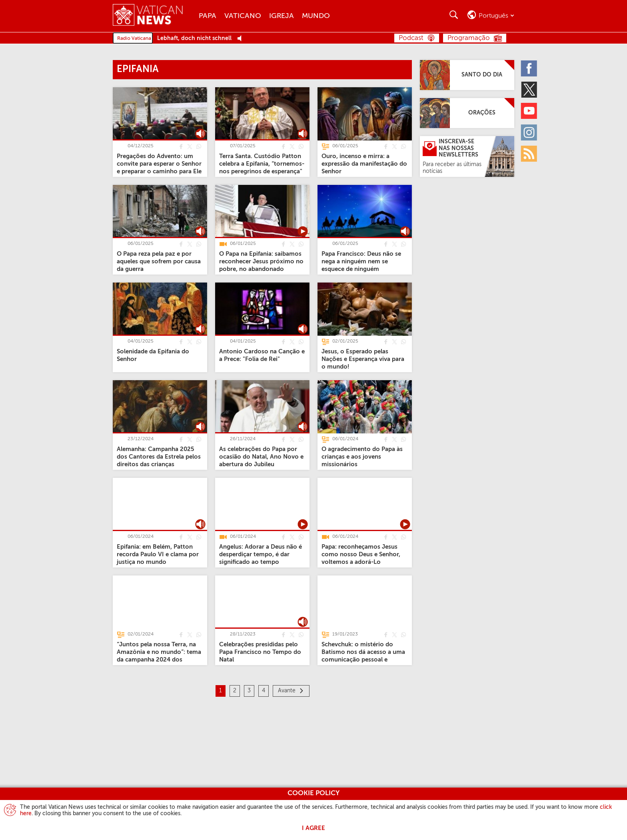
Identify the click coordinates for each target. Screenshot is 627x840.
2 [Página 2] (235, 691)
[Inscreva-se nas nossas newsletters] (467, 156)
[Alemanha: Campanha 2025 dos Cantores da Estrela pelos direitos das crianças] (159, 456)
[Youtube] (529, 111)
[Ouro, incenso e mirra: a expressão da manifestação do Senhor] (364, 163)
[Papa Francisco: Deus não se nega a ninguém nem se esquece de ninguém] (361, 261)
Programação (469, 38)
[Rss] (529, 153)
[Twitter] (529, 89)
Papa (208, 16)
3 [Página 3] (249, 691)
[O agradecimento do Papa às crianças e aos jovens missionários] (362, 456)
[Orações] (467, 113)
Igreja (282, 16)
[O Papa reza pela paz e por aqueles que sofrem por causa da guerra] (159, 261)
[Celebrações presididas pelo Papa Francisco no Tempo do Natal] (260, 652)
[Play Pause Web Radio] (242, 39)
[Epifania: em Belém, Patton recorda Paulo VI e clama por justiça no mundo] (158, 554)
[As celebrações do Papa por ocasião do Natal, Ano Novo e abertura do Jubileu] (261, 456)
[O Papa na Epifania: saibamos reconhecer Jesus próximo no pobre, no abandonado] (261, 261)
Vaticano (243, 16)
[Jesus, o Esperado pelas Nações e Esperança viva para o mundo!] (363, 359)
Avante (287, 691)
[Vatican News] (154, 16)
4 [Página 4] (264, 691)
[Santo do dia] (467, 75)
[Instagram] (529, 132)
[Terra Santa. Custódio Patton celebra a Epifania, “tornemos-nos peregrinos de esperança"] (262, 163)
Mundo (316, 16)
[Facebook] (529, 68)
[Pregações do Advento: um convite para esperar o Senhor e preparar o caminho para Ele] (159, 163)
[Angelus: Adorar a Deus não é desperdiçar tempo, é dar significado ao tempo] (261, 554)
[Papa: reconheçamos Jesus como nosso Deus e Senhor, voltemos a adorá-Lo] (361, 554)
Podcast (411, 38)
